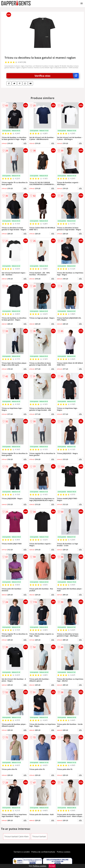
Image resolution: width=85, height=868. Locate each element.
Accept (52, 866)
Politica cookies (64, 852)
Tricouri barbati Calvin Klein (17, 837)
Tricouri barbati (39, 837)
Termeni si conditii (22, 852)
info (25, 143)
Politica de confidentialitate (43, 852)
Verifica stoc (57, 76)
